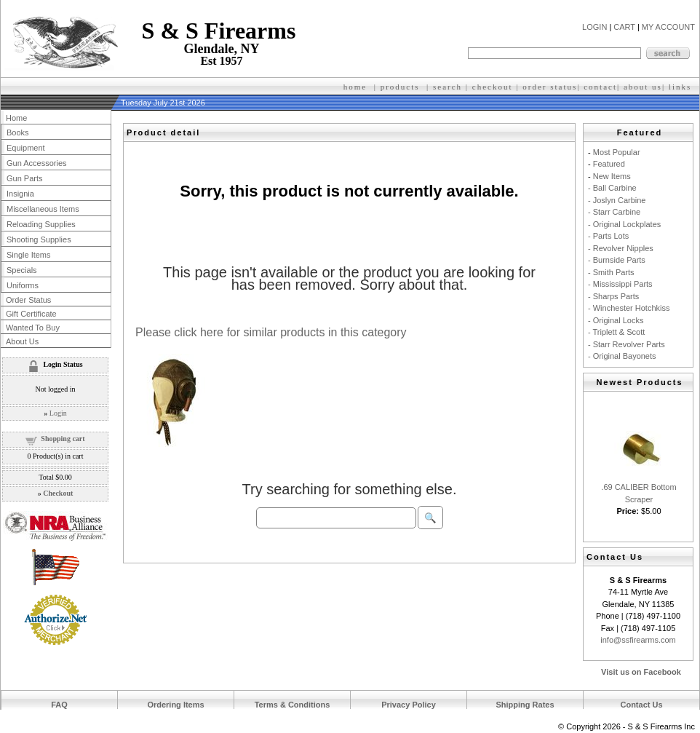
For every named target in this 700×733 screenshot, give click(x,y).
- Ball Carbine (612, 188)
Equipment (26, 148)
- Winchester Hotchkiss (629, 308)
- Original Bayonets (622, 356)
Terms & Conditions (293, 705)
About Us (22, 341)
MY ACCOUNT (668, 27)
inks (682, 87)
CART (624, 27)
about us (643, 87)
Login (58, 413)
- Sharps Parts (613, 296)
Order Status (28, 300)
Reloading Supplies (41, 224)
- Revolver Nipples (621, 248)
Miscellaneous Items (43, 209)
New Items (612, 176)
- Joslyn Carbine (617, 200)
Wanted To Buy (33, 328)
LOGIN (594, 27)
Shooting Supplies (39, 239)
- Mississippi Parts (620, 284)
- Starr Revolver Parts (627, 344)
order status (550, 87)
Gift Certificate (31, 314)
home (355, 87)
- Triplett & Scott (616, 332)
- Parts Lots (608, 236)
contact (600, 87)
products (400, 87)
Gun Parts (25, 178)
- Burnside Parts (617, 260)
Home (16, 118)
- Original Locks (616, 320)
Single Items (29, 255)
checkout (493, 87)
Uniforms (23, 285)
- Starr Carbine (614, 212)
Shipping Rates (525, 705)
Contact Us (641, 705)
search (448, 87)
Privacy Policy (409, 705)
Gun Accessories (37, 163)
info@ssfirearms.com (638, 640)
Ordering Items (175, 705)
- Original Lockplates (624, 224)
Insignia (20, 194)
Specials (22, 270)
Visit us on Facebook (641, 672)
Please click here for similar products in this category (271, 332)
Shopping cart (63, 439)
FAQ (59, 705)
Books (18, 132)
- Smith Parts (611, 272)
